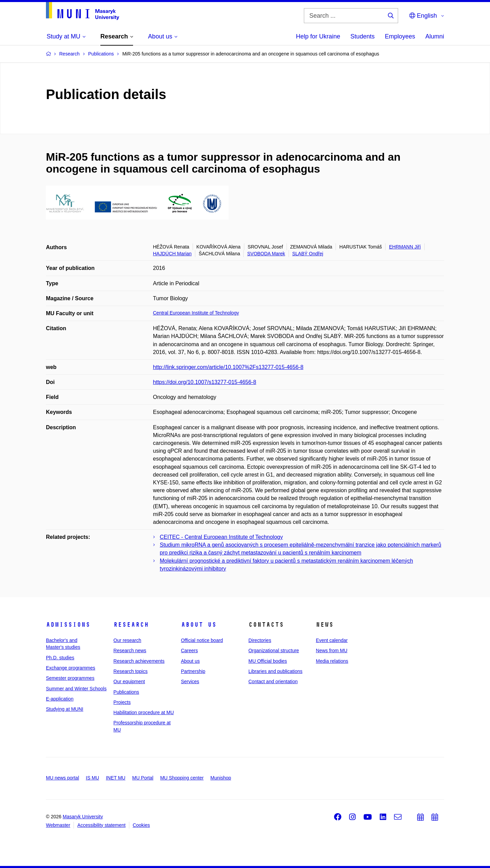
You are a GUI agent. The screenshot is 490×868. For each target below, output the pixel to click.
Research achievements (139, 661)
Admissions (68, 625)
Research (131, 625)
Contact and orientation (273, 681)
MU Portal (143, 778)
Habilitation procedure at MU (143, 712)
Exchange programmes (71, 668)
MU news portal (62, 778)
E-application (60, 699)
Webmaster (58, 825)
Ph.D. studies (60, 658)
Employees (400, 36)
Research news (130, 650)
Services (190, 681)
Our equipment (129, 681)
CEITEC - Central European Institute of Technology (222, 537)
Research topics (130, 671)
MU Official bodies (268, 661)
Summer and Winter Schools (76, 689)
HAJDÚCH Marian (173, 254)
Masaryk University (83, 817)
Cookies (141, 825)
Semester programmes (70, 678)
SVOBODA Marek (266, 254)
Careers (190, 650)
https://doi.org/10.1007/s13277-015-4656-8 (205, 382)
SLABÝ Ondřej (308, 254)
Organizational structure (274, 650)
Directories (260, 640)
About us (199, 625)
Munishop (221, 778)
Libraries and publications (275, 671)
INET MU (116, 778)
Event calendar (332, 640)
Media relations (332, 661)
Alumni (435, 36)
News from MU (332, 650)
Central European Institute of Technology (196, 313)
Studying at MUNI (65, 709)
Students (363, 36)
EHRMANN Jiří (405, 247)
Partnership (193, 671)
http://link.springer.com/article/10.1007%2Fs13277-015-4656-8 (228, 367)
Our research (127, 640)
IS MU (92, 778)
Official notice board (202, 640)
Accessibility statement (101, 825)
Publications (126, 692)
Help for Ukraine (318, 36)
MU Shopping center (182, 778)
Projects (122, 702)
